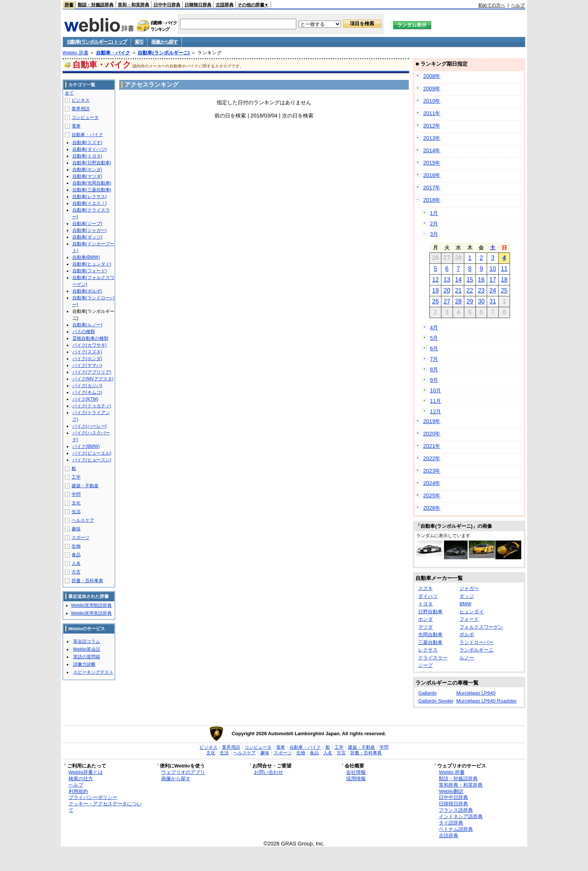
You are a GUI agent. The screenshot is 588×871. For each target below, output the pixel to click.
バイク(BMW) (86, 446)
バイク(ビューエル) (92, 453)
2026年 (432, 508)
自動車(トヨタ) (87, 156)
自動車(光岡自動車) (92, 183)
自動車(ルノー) (87, 325)
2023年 (432, 471)
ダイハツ (428, 596)
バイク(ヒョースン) (92, 460)
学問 (76, 494)
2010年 (432, 101)
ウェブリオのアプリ (183, 772)
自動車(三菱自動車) (92, 190)
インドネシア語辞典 (461, 816)
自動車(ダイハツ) (90, 149)
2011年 (432, 113)
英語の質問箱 (87, 657)
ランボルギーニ (476, 650)
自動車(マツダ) (87, 176)
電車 (76, 126)
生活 (76, 512)
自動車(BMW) (86, 257)
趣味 (76, 529)
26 (435, 301)
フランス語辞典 (456, 810)
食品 (76, 555)
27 (447, 301)
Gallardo (427, 693)
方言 (76, 572)
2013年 (432, 138)
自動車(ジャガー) (90, 230)
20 (447, 291)
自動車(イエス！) (90, 203)
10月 (435, 390)
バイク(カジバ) (87, 386)
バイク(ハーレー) (90, 426)
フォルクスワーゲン (481, 627)
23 (481, 291)
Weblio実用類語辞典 (91, 605)
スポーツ (81, 538)
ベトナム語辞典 (456, 829)
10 (493, 269)
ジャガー (469, 588)
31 (493, 301)
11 (504, 269)
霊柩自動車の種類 (90, 338)
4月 (434, 327)
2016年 (432, 175)
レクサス (428, 650)
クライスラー (433, 658)
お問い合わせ (268, 772)
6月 (434, 348)
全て (69, 93)
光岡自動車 (430, 634)
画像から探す (164, 42)
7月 (434, 359)
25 (504, 291)
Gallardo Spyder (436, 701)
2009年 (432, 89)
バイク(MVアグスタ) (93, 379)
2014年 (432, 150)
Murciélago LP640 (476, 693)
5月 (434, 338)
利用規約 (78, 791)
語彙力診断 (84, 664)
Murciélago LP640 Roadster (487, 701)
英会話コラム (87, 641)
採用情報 (356, 779)
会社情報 (356, 772)
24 (493, 291)
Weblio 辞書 (76, 53)
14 (458, 280)
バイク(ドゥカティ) (92, 406)
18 (504, 280)
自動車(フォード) (90, 271)
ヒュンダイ (472, 612)
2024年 (432, 483)
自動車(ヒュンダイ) (92, 264)
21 (458, 291)
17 (493, 280)
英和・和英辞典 (133, 5)
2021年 (432, 446)
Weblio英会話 (87, 649)
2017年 (432, 188)
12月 (435, 411)
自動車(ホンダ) (87, 170)
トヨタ (425, 604)
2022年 (432, 458)
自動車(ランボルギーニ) (164, 53)
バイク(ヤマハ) (87, 365)
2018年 (432, 200)
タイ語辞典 (451, 823)
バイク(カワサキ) (90, 345)
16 (481, 280)
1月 (434, 213)
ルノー (467, 658)
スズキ (425, 588)
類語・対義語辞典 (96, 5)
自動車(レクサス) (90, 197)
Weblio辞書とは (86, 772)
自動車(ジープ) (87, 224)
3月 (434, 234)
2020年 (432, 434)
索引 (139, 42)
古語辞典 (225, 5)
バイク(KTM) (85, 399)
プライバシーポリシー (93, 797)
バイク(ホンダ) (87, 359)
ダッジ (467, 596)
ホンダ (425, 619)
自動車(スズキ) (87, 143)
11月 (435, 401)
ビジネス (81, 100)
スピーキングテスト (93, 672)
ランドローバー (476, 642)
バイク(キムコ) (87, 392)
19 (435, 291)
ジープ (425, 665)
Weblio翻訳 (451, 791)
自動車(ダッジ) (87, 237)
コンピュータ (85, 117)
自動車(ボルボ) (87, 291)
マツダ (425, 627)
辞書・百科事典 (87, 581)
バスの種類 (84, 332)
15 (470, 280)
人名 (76, 563)
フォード (469, 619)
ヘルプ (518, 5)
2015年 (432, 163)
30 (481, 301)
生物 (76, 546)
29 (470, 301)
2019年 (432, 421)
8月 (434, 369)
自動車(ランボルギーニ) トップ (97, 42)
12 (435, 280)
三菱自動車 (430, 642)
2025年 (432, 496)
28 (458, 301)
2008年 (432, 76)
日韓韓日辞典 (198, 5)
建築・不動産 (85, 486)
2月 (434, 224)
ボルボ (467, 634)
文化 (76, 503)
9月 (434, 380)
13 (447, 280)
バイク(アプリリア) (92, 372)
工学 (76, 477)
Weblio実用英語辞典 (91, 613)
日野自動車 (430, 612)
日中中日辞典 (167, 5)
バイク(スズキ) (87, 352)
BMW (465, 604)
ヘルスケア (83, 520)
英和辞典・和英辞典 (461, 785)
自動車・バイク (113, 53)
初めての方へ (492, 5)
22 (470, 291)
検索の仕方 (81, 779)
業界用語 (81, 109)
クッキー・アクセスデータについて (105, 807)
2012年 (432, 126)
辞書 (69, 5)
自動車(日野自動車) (92, 163)
